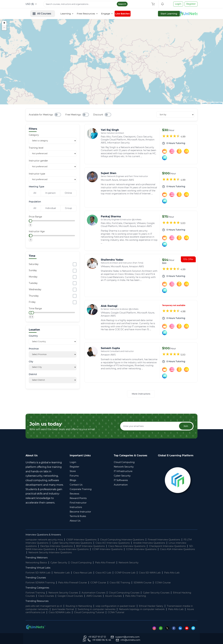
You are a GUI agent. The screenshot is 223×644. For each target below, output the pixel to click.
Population (35, 202)
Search (122, 4)
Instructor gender (38, 161)
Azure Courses (131, 596)
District (33, 374)
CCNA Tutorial (144, 613)
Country (33, 336)
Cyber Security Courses (166, 593)
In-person (50, 193)
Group (68, 208)
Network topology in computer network (163, 609)
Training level (36, 148)
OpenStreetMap (216, 103)
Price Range (35, 217)
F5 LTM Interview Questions (43, 543)
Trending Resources (38, 601)
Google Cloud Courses (85, 596)
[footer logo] (36, 627)
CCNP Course (103, 583)
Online (68, 193)
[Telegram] (194, 628)
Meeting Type (37, 187)
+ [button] (4, 23)
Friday (32, 302)
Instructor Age (37, 231)
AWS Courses (110, 596)
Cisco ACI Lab (108, 573)
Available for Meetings (41, 115)
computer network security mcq (46, 540)
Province (34, 349)
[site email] (185, 640)
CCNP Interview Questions (147, 549)
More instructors (141, 394)
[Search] (86, 4)
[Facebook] (175, 628)
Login (178, 4)
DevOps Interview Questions (72, 546)
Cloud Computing (85, 563)
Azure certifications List (54, 613)
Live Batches (147, 14)
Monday (33, 277)
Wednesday (35, 289)
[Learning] (90, 14)
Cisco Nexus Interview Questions (148, 546)
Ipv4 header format (78, 609)
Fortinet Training (36, 593)
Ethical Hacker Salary (160, 606)
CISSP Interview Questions (86, 540)
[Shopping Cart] (154, 4)
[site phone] (156, 640)
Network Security (136, 563)
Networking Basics (37, 563)
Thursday (34, 296)
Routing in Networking (83, 606)
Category (34, 135)
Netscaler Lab (64, 573)
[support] (67, 640)
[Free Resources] (111, 14)
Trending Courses (37, 578)
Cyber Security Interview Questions (85, 543)
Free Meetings (73, 115)
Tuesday (33, 283)
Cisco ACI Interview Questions (130, 543)
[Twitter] (168, 628)
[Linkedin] (181, 628)
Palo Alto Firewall (111, 563)
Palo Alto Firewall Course (76, 583)
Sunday (33, 270)
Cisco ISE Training (126, 583)
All (35, 193)
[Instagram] (155, 628)
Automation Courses (99, 593)
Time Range (35, 309)
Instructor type (37, 174)
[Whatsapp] (161, 628)
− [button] (4, 28)
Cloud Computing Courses (132, 593)
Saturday (34, 264)
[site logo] (37, 14)
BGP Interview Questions (108, 546)
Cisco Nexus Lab (86, 573)
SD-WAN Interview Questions (72, 549)
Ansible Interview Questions (169, 543)
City (31, 362)
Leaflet (204, 103)
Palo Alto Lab (181, 573)
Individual (51, 208)
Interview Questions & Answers (45, 535)
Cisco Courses (59, 596)
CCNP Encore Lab (131, 573)
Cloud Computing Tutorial (115, 613)
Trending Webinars (37, 558)
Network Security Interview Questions (107, 553)
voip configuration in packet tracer (122, 606)
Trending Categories (38, 588)
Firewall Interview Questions (176, 540)
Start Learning (187, 14)
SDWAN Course (150, 583)
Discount (98, 115)
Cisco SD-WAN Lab (157, 573)
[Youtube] (188, 628)
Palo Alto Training (154, 596)
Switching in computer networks (114, 609)
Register (191, 4)
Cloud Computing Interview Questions (131, 540)
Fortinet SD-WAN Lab (39, 573)
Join (185, 426)
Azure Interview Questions (111, 549)
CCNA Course (172, 583)
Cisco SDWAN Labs (83, 613)
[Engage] (130, 14)
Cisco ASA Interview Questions (61, 553)
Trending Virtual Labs (39, 568)
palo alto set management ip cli (45, 606)
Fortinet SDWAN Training (41, 583)
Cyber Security (61, 563)
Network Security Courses (66, 593)
